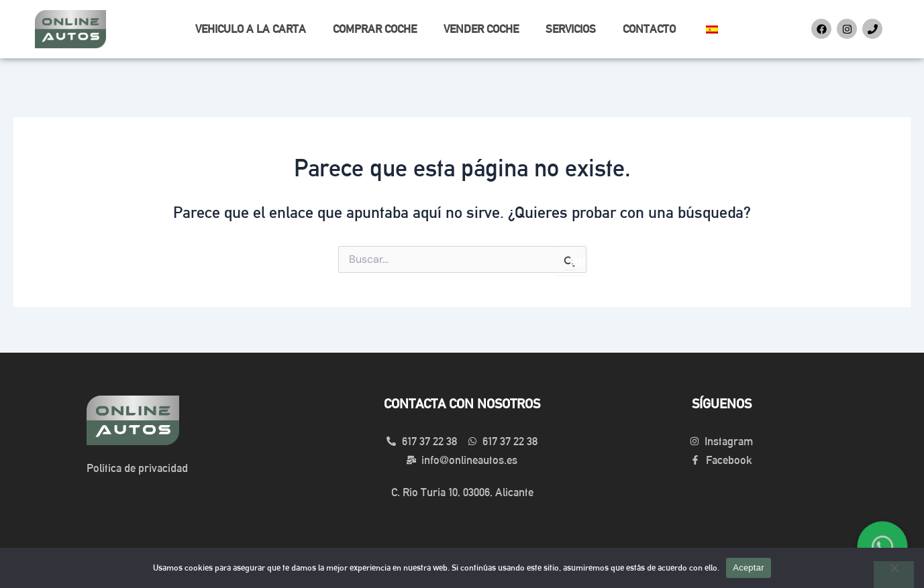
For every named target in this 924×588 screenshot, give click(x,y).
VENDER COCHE (481, 29)
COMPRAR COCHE (375, 29)
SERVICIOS (571, 29)
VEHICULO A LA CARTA (251, 29)
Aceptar (749, 568)
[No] (894, 575)
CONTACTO (649, 29)
